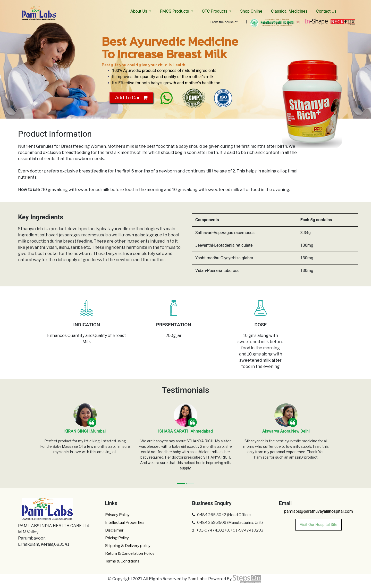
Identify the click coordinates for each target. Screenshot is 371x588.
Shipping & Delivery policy (128, 546)
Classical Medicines (289, 11)
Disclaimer (114, 530)
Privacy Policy (117, 515)
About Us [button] (139, 11)
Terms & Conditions (122, 561)
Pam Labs (197, 579)
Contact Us (326, 11)
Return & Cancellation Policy (130, 553)
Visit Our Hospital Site (318, 525)
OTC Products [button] (215, 11)
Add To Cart (131, 98)
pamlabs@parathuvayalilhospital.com (319, 511)
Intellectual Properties (125, 523)
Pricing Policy (117, 538)
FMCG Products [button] (175, 11)
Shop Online (251, 11)
